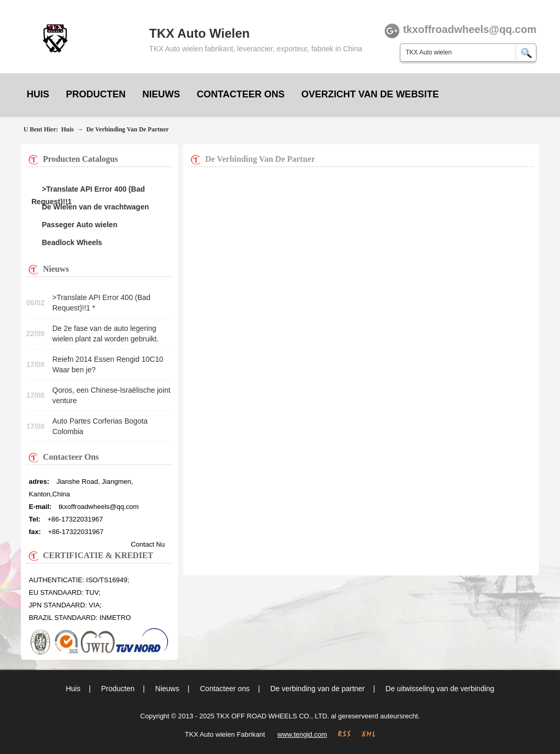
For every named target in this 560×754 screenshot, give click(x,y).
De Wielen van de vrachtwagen (96, 207)
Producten (96, 94)
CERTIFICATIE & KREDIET (98, 555)
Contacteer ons (241, 94)
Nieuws (161, 94)
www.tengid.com (302, 734)
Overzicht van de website (370, 94)
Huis (38, 94)
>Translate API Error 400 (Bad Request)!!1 (88, 190)
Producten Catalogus (80, 159)
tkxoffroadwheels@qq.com (99, 507)
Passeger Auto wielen (80, 225)
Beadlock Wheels (72, 242)
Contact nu (148, 544)
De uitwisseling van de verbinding (440, 689)
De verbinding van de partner (127, 129)
